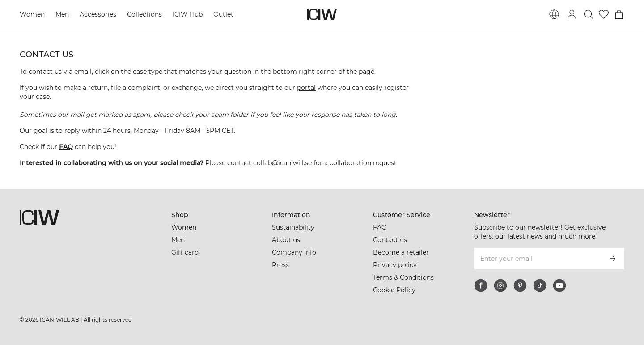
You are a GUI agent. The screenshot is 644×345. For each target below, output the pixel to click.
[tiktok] (540, 285)
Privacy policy (395, 265)
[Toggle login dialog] (572, 14)
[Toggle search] (589, 14)
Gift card (185, 252)
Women (32, 14)
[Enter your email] (537, 259)
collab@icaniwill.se (282, 163)
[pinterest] (520, 285)
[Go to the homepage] (322, 14)
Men (62, 14)
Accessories (98, 14)
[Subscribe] (613, 259)
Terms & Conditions (403, 277)
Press (280, 265)
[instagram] (500, 285)
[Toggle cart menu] (619, 14)
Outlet (223, 14)
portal (306, 88)
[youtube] (559, 285)
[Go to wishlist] (604, 14)
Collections (144, 14)
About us (286, 240)
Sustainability (293, 227)
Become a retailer (401, 252)
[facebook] (481, 285)
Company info (294, 252)
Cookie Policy (394, 290)
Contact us (390, 240)
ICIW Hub (188, 14)
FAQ (380, 227)
